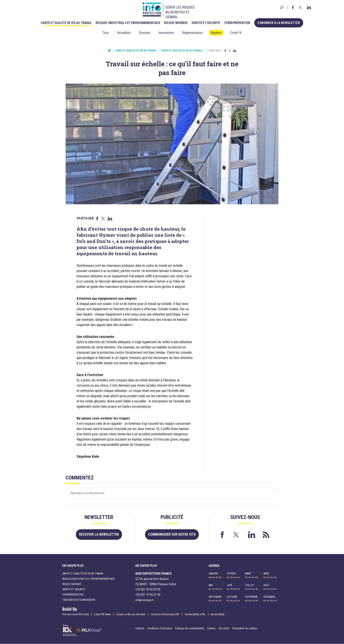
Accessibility (218, 615)
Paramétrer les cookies (245, 629)
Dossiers (145, 33)
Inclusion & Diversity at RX (165, 615)
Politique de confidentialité (190, 629)
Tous (106, 33)
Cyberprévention (238, 23)
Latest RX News (103, 615)
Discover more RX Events (76, 615)
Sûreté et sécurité (207, 23)
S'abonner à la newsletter (279, 23)
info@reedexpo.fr (145, 600)
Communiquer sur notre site (172, 535)
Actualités (124, 33)
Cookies (211, 629)
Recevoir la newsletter (99, 535)
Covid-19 (236, 33)
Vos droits (224, 629)
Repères (216, 33)
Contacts (140, 629)
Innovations (166, 33)
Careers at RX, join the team (131, 615)
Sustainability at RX (195, 615)
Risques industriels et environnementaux (129, 23)
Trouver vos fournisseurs (79, 600)
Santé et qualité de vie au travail (67, 23)
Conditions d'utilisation (160, 629)
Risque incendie (177, 23)
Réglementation (192, 33)
